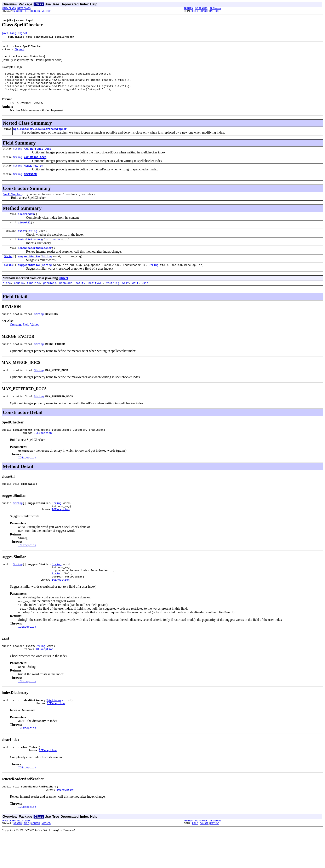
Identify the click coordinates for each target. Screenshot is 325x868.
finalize (33, 298)
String (18, 156)
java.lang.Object (15, 34)
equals (19, 298)
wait (126, 298)
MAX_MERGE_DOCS (35, 165)
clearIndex (26, 224)
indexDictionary (30, 252)
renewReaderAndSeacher (35, 261)
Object (19, 51)
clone (7, 298)
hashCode (66, 298)
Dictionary (52, 252)
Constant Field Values (24, 340)
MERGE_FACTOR (34, 174)
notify (80, 298)
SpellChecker (12, 204)
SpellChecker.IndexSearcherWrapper (40, 136)
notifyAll (96, 298)
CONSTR (35, 11)
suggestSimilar (29, 270)
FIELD (27, 11)
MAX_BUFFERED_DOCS (38, 156)
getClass (50, 298)
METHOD (46, 11)
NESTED (18, 11)
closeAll (24, 234)
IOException (43, 451)
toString (113, 298)
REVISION (30, 183)
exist (22, 243)
